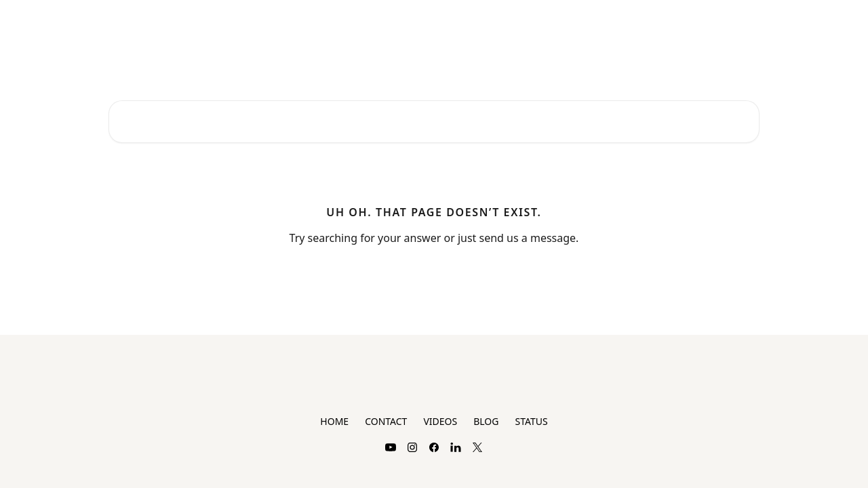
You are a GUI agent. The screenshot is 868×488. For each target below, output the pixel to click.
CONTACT (386, 421)
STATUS (531, 421)
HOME (334, 421)
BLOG (486, 421)
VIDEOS (440, 421)
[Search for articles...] (434, 122)
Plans (670, 22)
